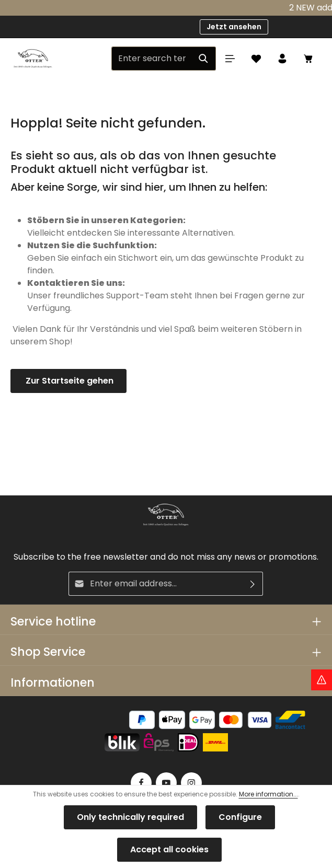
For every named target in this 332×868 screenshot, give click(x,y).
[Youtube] (166, 783)
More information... (268, 794)
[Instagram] (191, 783)
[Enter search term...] (152, 59)
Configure (240, 817)
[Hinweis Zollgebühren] (322, 680)
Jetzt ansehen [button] (234, 27)
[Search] (204, 59)
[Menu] (230, 59)
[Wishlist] (256, 59)
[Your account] (282, 59)
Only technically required (130, 817)
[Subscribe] (253, 584)
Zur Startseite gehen (68, 381)
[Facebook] (141, 783)
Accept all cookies (169, 849)
